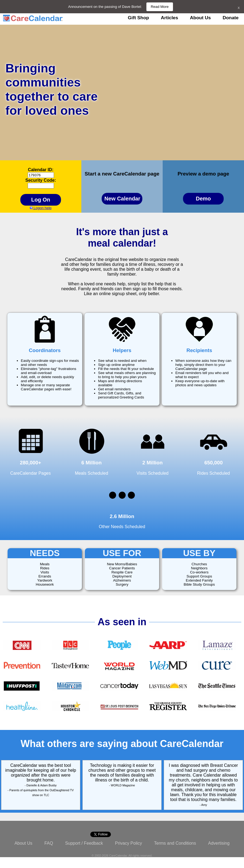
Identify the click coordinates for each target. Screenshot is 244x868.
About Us (200, 18)
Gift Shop (139, 18)
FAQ (49, 843)
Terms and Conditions (175, 843)
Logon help (41, 208)
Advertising (219, 843)
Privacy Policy (129, 843)
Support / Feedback (84, 843)
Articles (169, 18)
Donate (231, 18)
